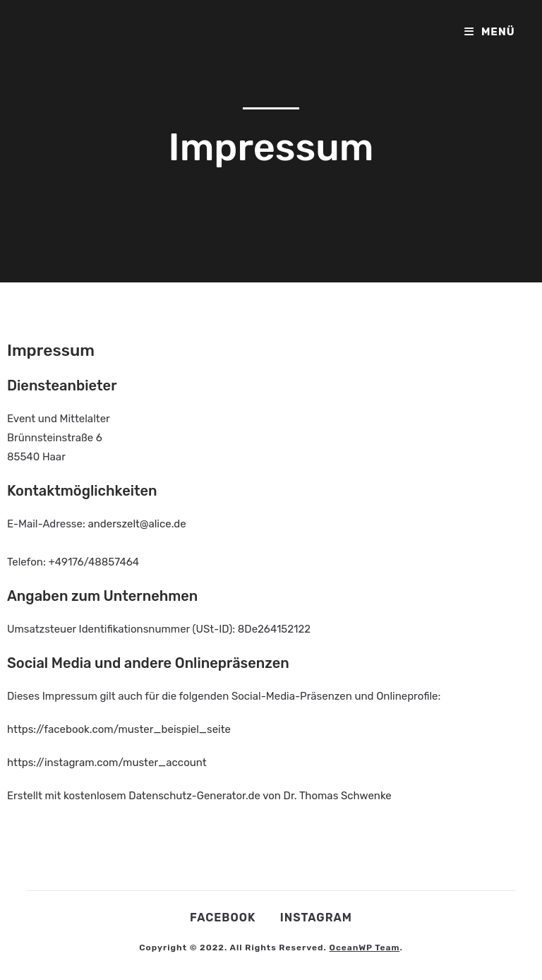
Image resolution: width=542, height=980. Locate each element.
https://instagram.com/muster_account (107, 763)
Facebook (223, 918)
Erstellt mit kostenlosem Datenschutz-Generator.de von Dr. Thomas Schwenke (199, 796)
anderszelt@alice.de (137, 524)
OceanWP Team (364, 948)
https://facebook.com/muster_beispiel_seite (119, 729)
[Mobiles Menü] (490, 32)
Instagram (316, 918)
